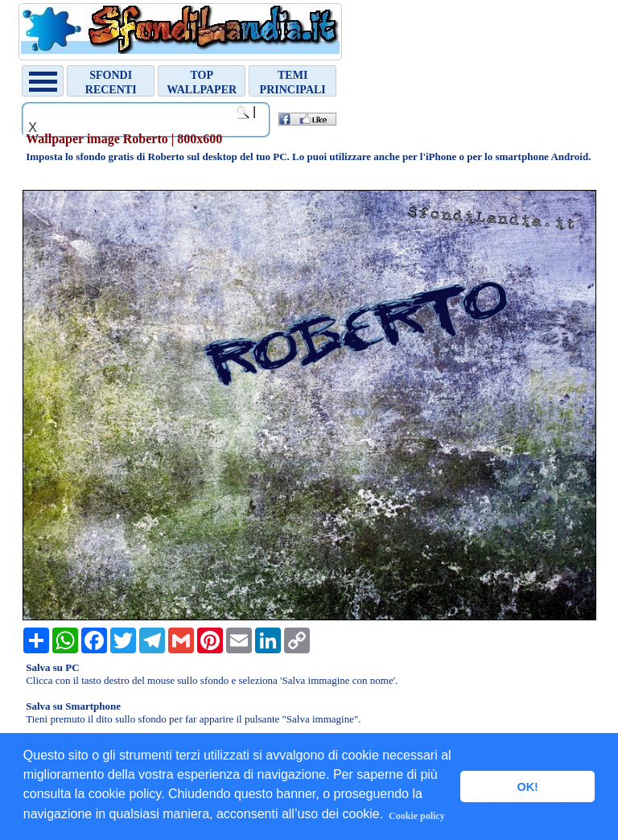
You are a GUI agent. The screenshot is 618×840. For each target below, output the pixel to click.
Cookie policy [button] (417, 816)
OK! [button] (527, 787)
